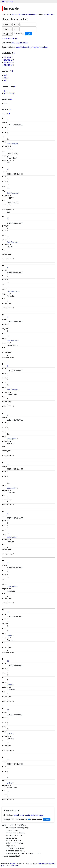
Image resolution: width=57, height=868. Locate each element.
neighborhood (38, 47)
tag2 (5, 78)
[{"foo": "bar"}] (9, 93)
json (13, 43)
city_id (29, 47)
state (24, 47)
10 (8, 563)
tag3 (5, 80)
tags (46, 47)
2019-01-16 (8, 62)
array (22, 815)
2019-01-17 (8, 65)
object (41, 815)
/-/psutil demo (49, 14)
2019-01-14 (8, 57)
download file (21, 819)
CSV (17, 43)
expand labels (35, 819)
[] (4, 91)
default (17, 815)
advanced (24, 43)
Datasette (12, 864)
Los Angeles (12, 439)
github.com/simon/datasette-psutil (25, 14)
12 (8, 661)
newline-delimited (31, 815)
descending (19, 34)
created (19, 47)
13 (8, 710)
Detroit (10, 635)
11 (8, 612)
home (4, 2)
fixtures (10, 2)
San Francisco (13, 144)
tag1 (5, 75)
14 (8, 759)
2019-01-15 (8, 60)
